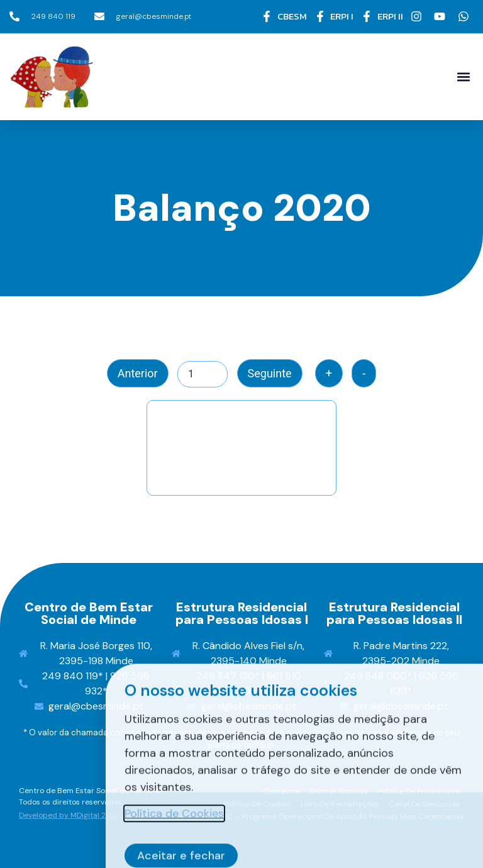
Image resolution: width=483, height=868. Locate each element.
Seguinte (270, 373)
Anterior (138, 373)
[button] (463, 76)
